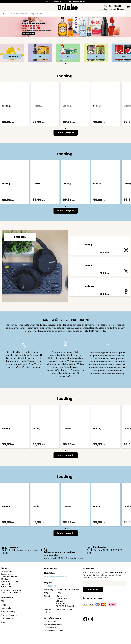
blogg (3, 605)
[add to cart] (127, 249)
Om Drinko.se (7, 619)
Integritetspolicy (8, 612)
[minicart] (128, 7)
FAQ (3, 601)
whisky (40, 331)
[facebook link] (85, 619)
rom (34, 331)
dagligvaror (62, 331)
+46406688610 (51, 586)
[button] (108, 577)
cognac (48, 331)
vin (29, 331)
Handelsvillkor (7, 608)
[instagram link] (91, 619)
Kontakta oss (50, 568)
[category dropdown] (8, 7)
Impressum (6, 622)
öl (26, 331)
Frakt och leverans (9, 615)
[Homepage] (68, 7)
